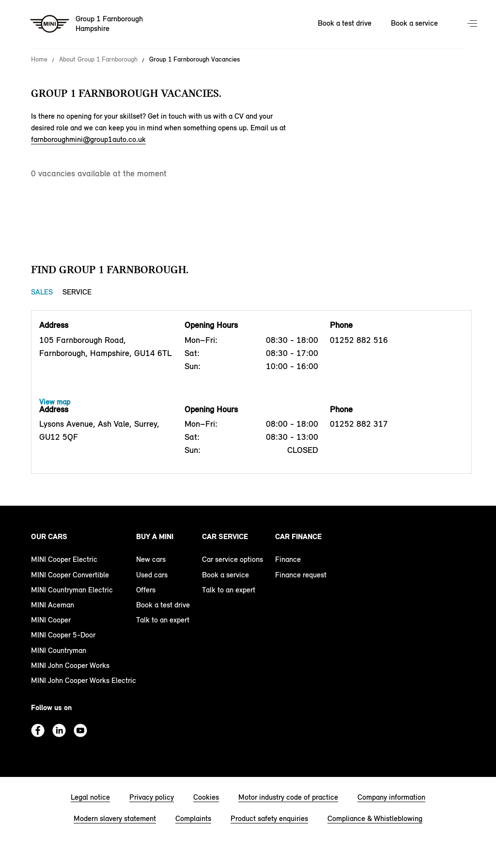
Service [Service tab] (77, 292)
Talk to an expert (163, 620)
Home (39, 60)
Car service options (232, 559)
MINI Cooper (51, 620)
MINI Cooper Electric (64, 559)
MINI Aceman (53, 605)
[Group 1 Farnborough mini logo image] (87, 24)
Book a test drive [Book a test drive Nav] (345, 23)
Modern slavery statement (115, 818)
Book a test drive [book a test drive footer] (163, 605)
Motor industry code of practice (288, 797)
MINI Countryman (59, 650)
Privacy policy (152, 797)
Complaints (193, 818)
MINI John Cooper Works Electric (84, 680)
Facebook (38, 730)
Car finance (298, 536)
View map (55, 402)
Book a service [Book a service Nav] (414, 23)
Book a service (225, 575)
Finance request (301, 575)
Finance (288, 559)
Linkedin (59, 730)
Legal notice (90, 797)
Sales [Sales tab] (42, 292)
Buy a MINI (155, 536)
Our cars (49, 536)
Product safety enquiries (269, 818)
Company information (391, 797)
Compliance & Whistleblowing (375, 818)
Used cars (152, 575)
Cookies (206, 797)
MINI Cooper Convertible (70, 575)
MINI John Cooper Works (70, 665)
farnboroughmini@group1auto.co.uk (88, 139)
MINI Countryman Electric (72, 590)
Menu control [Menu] (473, 24)
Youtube (80, 730)
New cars (151, 559)
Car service (225, 536)
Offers (146, 590)
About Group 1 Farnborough (98, 60)
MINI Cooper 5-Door (63, 635)
